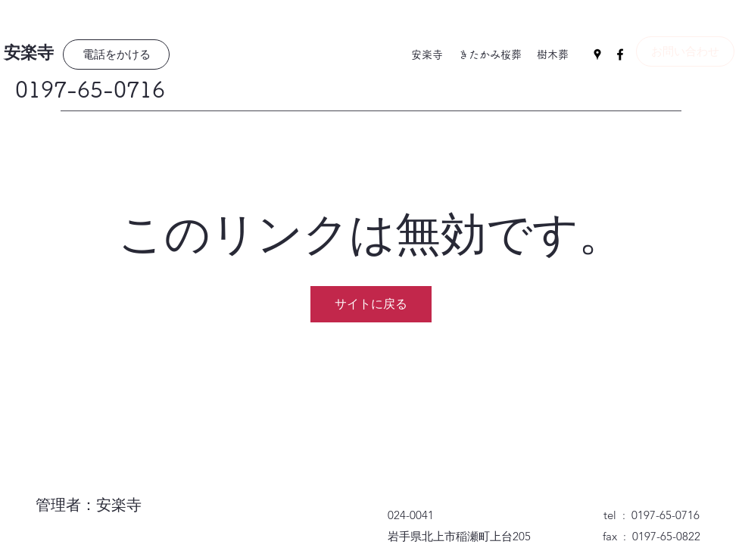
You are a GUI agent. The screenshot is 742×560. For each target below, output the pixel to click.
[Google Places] (597, 54)
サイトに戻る (371, 304)
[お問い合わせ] (685, 51)
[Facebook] (620, 54)
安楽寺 (29, 53)
